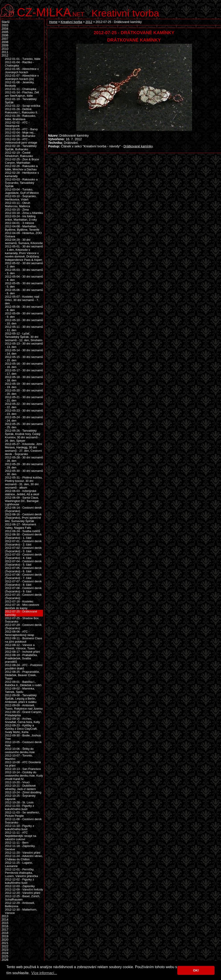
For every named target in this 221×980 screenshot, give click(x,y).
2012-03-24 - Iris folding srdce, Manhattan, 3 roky (21, 218)
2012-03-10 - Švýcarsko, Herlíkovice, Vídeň (21, 198)
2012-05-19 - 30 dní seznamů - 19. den (24, 385)
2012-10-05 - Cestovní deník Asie (23, 744)
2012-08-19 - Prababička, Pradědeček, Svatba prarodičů (21, 658)
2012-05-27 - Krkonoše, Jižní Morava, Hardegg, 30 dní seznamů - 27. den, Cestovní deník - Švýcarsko (24, 449)
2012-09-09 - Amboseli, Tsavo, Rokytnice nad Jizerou (24, 707)
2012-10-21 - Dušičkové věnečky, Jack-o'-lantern (20, 787)
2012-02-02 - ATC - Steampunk (17, 124)
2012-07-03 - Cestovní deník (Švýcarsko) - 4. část (23, 556)
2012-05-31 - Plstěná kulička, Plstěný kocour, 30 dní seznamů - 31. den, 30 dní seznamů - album (24, 483)
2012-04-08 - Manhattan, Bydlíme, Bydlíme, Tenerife (22, 228)
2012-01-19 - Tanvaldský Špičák (21, 101)
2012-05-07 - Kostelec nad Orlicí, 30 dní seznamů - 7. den (22, 300)
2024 (5, 953)
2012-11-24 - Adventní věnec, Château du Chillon (24, 858)
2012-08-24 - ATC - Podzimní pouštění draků (24, 667)
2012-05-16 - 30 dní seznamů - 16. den (24, 365)
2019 (5, 936)
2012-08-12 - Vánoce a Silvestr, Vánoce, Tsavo (20, 647)
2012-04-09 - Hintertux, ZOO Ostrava (23, 235)
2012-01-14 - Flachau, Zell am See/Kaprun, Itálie (22, 94)
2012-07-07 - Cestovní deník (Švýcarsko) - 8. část (23, 583)
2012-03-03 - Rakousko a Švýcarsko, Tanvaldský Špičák (21, 183)
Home (53, 22)
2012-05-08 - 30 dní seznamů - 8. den (24, 308)
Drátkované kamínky (138, 146)
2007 (5, 39)
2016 (5, 926)
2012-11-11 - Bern (17, 843)
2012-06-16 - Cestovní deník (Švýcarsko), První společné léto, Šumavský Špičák (23, 518)
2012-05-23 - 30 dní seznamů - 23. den (24, 412)
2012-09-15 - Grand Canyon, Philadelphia (23, 714)
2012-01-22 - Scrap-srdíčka (23, 106)
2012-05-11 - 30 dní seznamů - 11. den (24, 328)
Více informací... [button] (44, 973)
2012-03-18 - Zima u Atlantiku (24, 213)
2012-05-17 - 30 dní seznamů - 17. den (24, 372)
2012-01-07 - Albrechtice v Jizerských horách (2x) (22, 77)
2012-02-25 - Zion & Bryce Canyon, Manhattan (22, 161)
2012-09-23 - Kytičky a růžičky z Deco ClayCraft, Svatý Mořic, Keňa (21, 729)
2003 (5, 25)
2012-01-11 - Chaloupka (20, 89)
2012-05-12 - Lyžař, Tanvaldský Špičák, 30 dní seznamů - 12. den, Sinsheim (24, 337)
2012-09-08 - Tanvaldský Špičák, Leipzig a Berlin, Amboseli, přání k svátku (21, 699)
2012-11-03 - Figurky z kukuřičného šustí (19, 807)
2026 (5, 960)
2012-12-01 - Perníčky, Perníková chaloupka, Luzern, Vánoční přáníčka (21, 873)
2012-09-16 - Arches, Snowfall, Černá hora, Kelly (22, 720)
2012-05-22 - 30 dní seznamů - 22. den (24, 405)
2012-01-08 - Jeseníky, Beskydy (20, 84)
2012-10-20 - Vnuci (17, 782)
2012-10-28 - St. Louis (19, 802)
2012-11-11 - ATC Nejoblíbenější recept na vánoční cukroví (20, 836)
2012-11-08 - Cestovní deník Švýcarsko (23, 821)
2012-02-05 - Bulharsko (20, 136)
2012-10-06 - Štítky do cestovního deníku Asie (20, 750)
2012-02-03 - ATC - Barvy (21, 129)
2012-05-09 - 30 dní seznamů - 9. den (24, 315)
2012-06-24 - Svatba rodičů (23, 531)
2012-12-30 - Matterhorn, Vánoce (21, 911)
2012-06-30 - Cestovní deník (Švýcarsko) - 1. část (23, 536)
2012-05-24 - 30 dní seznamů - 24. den (24, 419)
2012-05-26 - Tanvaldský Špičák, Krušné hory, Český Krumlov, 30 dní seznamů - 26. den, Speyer (23, 436)
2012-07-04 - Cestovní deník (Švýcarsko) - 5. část (23, 563)
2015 (5, 923)
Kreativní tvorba (125, 13)
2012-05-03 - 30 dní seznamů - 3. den (24, 272)
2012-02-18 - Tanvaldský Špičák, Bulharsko (21, 148)
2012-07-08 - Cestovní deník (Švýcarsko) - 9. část (23, 590)
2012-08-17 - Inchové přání (22, 652)
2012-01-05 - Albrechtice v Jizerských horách (22, 71)
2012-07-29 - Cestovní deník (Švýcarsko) (23, 627)
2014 (5, 920)
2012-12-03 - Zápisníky (20, 886)
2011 (5, 52)
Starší (6, 22)
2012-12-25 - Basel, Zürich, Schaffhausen (23, 898)
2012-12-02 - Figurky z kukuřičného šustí (19, 881)
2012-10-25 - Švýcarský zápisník (20, 797)
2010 (5, 49)
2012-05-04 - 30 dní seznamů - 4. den (24, 278)
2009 (5, 45)
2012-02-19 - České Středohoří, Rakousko (19, 154)
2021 (5, 943)
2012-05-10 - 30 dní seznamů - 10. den (24, 322)
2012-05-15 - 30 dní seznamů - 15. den (24, 359)
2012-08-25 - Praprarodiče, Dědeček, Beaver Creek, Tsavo (22, 675)
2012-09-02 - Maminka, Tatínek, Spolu (20, 690)
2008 (5, 42)
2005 (5, 32)
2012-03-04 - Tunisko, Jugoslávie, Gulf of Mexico (22, 191)
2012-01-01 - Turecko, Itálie (23, 59)
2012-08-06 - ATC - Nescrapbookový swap (19, 633)
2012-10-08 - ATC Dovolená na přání (23, 764)
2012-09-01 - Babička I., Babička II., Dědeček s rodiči (23, 683)
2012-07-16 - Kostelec (19, 601)
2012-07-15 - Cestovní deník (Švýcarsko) (23, 596)
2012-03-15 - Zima (17, 210)
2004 (5, 29)
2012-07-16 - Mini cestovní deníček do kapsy (22, 606)
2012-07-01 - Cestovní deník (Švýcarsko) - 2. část (23, 543)
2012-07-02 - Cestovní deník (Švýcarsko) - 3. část (23, 550)
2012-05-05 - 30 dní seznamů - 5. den (24, 285)
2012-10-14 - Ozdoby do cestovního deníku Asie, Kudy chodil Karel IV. (24, 776)
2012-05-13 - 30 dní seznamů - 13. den (24, 345)
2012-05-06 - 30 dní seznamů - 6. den (24, 292)
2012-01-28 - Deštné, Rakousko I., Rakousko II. (21, 111)
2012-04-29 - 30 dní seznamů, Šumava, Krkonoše (24, 241)
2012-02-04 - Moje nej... (20, 133)
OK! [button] (196, 970)
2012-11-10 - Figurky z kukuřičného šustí (19, 827)
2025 (5, 956)
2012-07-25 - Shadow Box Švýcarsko (22, 620)
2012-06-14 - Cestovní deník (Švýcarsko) (23, 509)
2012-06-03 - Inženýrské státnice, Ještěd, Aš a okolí (22, 493)
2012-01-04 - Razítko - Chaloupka (19, 64)
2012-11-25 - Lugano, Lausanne (19, 864)
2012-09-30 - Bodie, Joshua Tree (23, 737)
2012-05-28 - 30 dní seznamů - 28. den (24, 459)
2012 (89, 22)
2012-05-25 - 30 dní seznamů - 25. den (24, 426)
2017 (5, 930)
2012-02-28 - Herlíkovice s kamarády (22, 174)
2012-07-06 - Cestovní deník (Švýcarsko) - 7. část (23, 576)
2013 (5, 916)
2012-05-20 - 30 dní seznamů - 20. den (24, 392)
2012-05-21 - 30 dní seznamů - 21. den (24, 399)
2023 (5, 950)
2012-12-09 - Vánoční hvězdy (24, 889)
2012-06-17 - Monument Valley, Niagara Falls (20, 526)
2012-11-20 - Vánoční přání (23, 853)
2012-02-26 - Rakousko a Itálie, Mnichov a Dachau (21, 168)
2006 (5, 35)
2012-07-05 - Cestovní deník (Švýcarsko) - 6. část (23, 570)
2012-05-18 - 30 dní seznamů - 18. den (24, 379)
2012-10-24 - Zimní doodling (23, 792)
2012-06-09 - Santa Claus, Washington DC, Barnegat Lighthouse (22, 501)
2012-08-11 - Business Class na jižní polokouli (24, 640)
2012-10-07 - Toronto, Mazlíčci (19, 757)
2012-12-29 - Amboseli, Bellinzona (20, 905)
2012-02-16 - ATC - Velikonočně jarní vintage (21, 141)
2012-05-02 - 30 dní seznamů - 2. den (24, 265)
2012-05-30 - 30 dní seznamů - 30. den (24, 472)
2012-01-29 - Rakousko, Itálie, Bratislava (20, 117)
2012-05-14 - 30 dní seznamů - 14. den (24, 352)
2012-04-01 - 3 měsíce (19, 223)
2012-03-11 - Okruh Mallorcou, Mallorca (18, 205)
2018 (5, 933)
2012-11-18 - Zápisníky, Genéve (20, 848)
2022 (5, 946)
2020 (5, 940)
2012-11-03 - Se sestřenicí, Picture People (22, 814)
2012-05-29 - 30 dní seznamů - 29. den (24, 466)
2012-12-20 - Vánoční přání (23, 893)
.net (51, 12)
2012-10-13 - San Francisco (23, 769)
